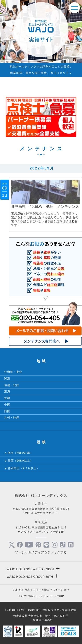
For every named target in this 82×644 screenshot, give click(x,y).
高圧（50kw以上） (20, 461)
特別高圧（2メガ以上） (24, 468)
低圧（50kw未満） (20, 453)
